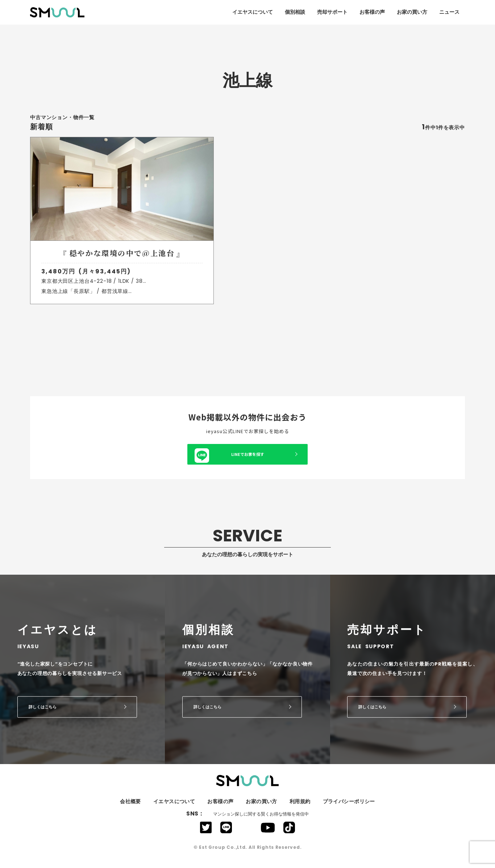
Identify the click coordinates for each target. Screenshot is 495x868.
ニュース (449, 12)
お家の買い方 (412, 12)
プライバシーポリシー (349, 808)
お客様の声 (372, 12)
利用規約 (300, 808)
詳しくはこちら (43, 713)
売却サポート (332, 12)
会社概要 (130, 808)
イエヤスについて (253, 12)
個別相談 (295, 12)
